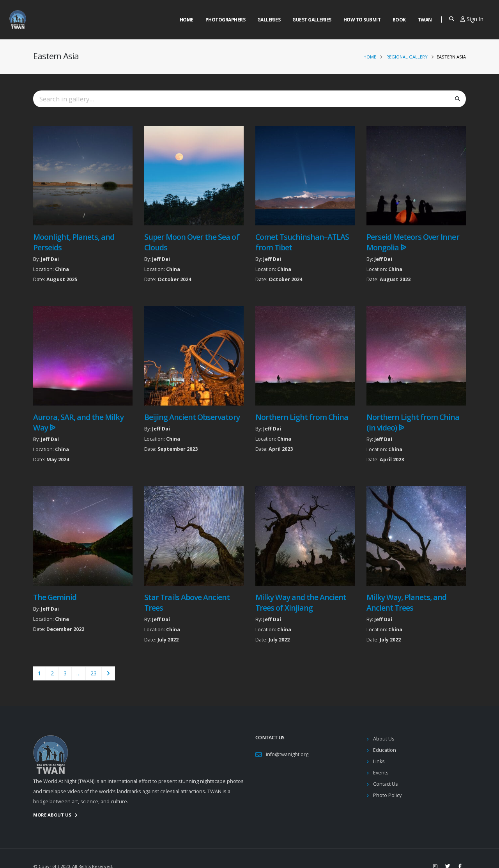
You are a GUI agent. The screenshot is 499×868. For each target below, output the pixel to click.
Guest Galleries (312, 20)
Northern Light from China (302, 417)
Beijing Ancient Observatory (192, 417)
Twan (425, 20)
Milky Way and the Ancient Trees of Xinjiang (301, 602)
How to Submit (362, 20)
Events (381, 773)
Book (399, 20)
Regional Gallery (407, 57)
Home (187, 20)
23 (94, 673)
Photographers (226, 20)
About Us (384, 739)
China (62, 269)
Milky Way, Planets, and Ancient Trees (406, 602)
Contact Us (386, 784)
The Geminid (55, 597)
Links (379, 761)
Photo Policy (387, 795)
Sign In (472, 19)
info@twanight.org (287, 754)
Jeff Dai (50, 259)
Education (385, 750)
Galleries (269, 20)
